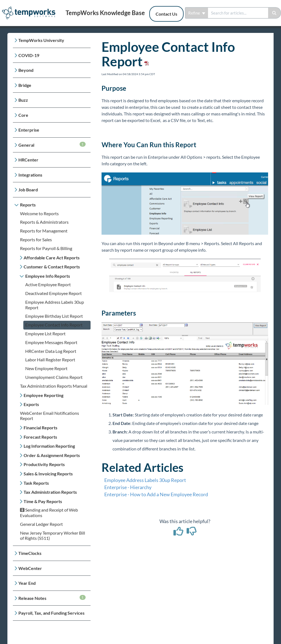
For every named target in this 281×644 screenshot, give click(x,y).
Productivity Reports (44, 464)
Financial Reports (40, 428)
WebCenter (30, 568)
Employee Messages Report (51, 342)
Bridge (25, 85)
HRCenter (28, 160)
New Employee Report (46, 368)
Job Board (28, 190)
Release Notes (52, 598)
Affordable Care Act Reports (52, 258)
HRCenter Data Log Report (51, 351)
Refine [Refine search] (197, 13)
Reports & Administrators (44, 222)
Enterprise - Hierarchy (128, 487)
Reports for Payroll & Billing (46, 248)
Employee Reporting (43, 395)
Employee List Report (45, 334)
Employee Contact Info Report (54, 325)
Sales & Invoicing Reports (48, 474)
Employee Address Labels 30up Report (145, 480)
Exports (31, 404)
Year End (27, 583)
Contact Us (166, 14)
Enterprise (29, 130)
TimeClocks (30, 553)
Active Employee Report (48, 284)
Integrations (30, 175)
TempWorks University (41, 40)
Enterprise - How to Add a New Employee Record (156, 494)
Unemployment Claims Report (54, 377)
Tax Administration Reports (50, 492)
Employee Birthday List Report (54, 316)
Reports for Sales (36, 239)
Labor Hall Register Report (50, 360)
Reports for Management (44, 231)
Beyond (26, 70)
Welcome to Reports (39, 213)
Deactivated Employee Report (54, 293)
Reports (28, 205)
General (52, 145)
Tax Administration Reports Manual (54, 386)
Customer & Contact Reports (52, 267)
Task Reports (36, 483)
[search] (238, 13)
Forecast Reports (40, 437)
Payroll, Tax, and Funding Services (51, 613)
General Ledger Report (41, 524)
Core (23, 115)
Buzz (23, 100)
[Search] (275, 13)
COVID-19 (29, 55)
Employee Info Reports (48, 276)
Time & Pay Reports (43, 501)
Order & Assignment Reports (52, 455)
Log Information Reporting (49, 446)
